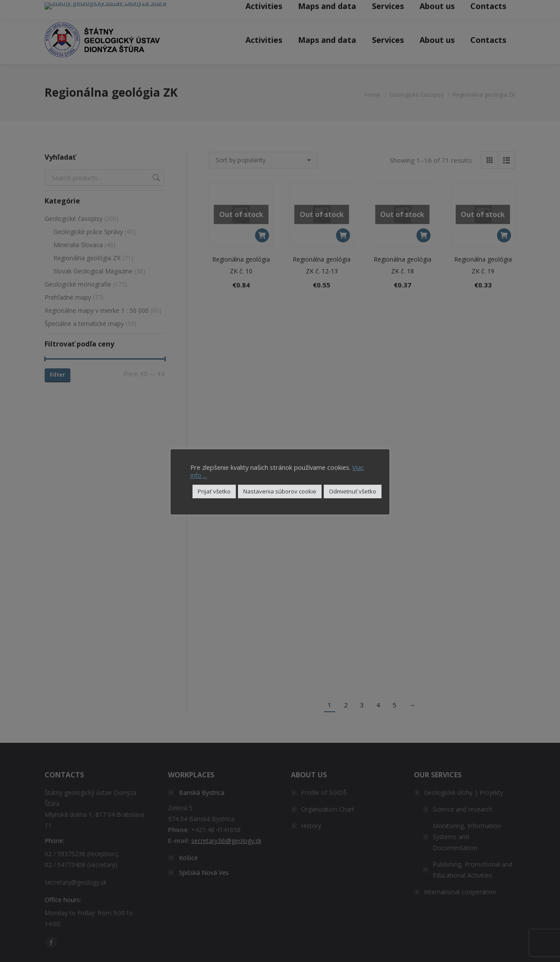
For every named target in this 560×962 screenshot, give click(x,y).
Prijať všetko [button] (214, 491)
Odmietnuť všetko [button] (353, 491)
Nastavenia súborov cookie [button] (280, 491)
